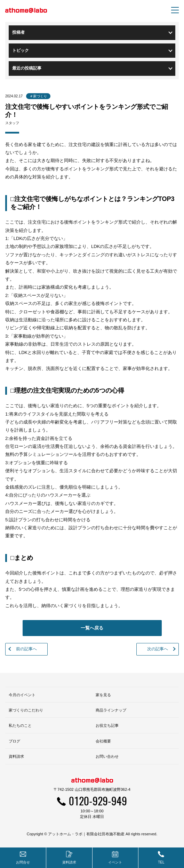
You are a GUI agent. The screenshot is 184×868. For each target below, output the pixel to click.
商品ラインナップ (111, 710)
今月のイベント (22, 695)
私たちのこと (20, 725)
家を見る (103, 695)
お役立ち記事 (107, 725)
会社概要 (103, 741)
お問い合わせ (107, 756)
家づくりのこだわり (26, 710)
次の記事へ (158, 649)
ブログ (14, 741)
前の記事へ (26, 649)
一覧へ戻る (92, 628)
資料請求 (16, 756)
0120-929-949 (98, 801)
